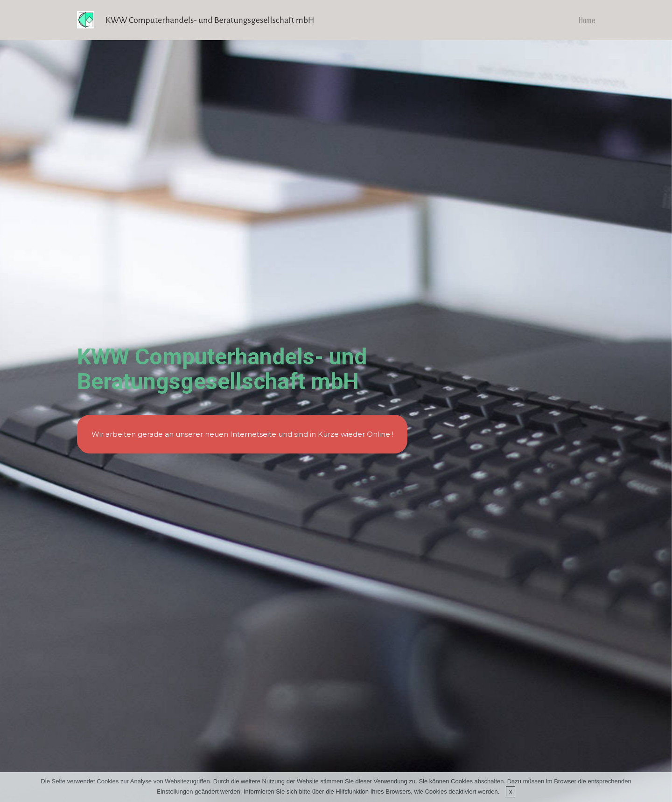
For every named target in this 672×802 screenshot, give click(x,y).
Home (587, 20)
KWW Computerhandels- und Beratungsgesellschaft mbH (210, 20)
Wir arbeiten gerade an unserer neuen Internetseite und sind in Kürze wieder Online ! (242, 434)
